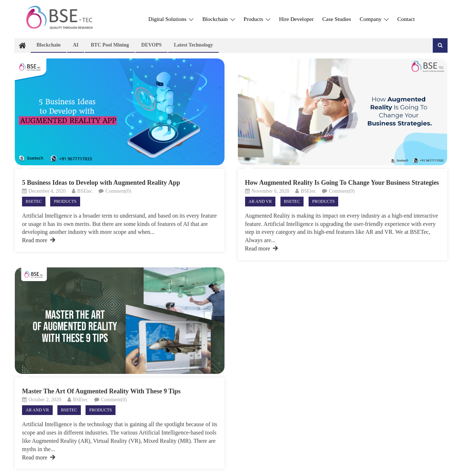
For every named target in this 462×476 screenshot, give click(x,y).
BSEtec (85, 191)
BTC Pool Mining (110, 45)
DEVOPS (151, 45)
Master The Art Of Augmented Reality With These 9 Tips (101, 391)
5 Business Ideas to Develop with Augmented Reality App (101, 183)
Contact (406, 19)
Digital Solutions (171, 19)
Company (374, 19)
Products (257, 19)
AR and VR (260, 201)
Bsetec (34, 201)
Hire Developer (296, 19)
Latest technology (194, 45)
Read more (39, 240)
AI (76, 45)
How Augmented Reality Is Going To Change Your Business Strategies (342, 183)
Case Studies (337, 19)
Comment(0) (118, 191)
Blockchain (218, 19)
